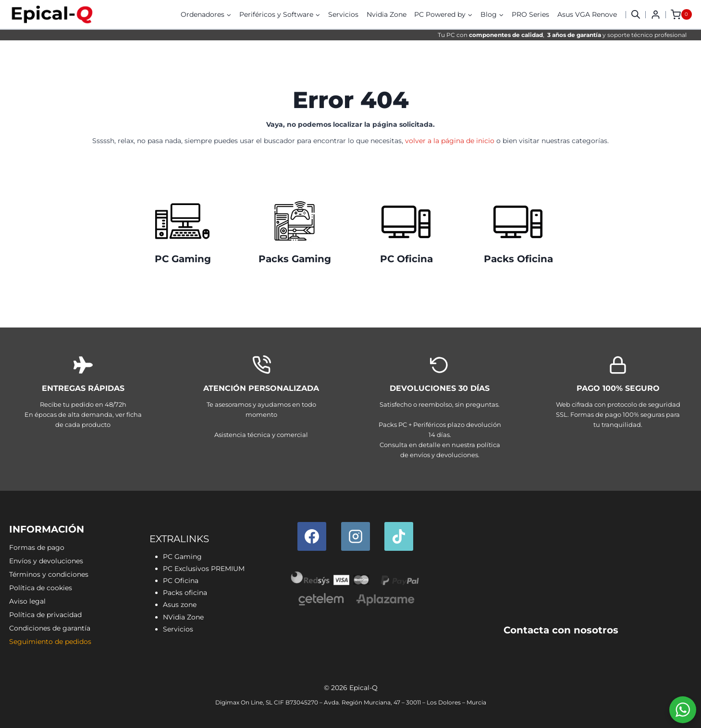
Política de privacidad (45, 615)
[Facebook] (312, 536)
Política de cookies (41, 588)
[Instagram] (356, 536)
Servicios (343, 14)
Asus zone (180, 605)
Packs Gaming (295, 259)
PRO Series (530, 14)
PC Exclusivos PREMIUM (204, 569)
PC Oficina (406, 259)
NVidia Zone (183, 617)
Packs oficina (185, 593)
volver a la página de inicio (450, 141)
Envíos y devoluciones (46, 561)
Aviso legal (27, 601)
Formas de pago (37, 547)
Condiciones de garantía (50, 628)
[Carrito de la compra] (681, 14)
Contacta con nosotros (561, 630)
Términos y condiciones (49, 574)
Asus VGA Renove (587, 14)
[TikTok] (399, 536)
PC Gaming (183, 259)
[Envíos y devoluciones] (440, 409)
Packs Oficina (518, 259)
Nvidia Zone (387, 14)
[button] (636, 14)
